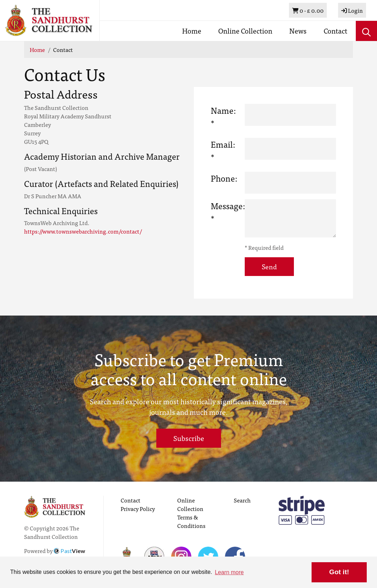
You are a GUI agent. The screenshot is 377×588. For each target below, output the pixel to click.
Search (242, 500)
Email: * (223, 151)
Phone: (224, 178)
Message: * (225, 212)
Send (269, 266)
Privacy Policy (138, 508)
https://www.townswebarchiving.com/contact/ (83, 231)
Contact (335, 31)
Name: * (223, 117)
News (298, 31)
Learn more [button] (229, 572)
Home (192, 31)
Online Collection (245, 31)
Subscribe (189, 438)
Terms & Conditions (191, 521)
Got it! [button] (339, 572)
